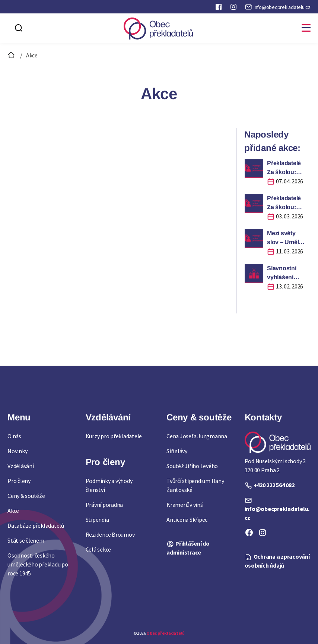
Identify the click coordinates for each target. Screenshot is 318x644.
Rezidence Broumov (110, 534)
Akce (13, 511)
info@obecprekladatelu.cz (282, 7)
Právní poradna (104, 505)
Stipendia (97, 520)
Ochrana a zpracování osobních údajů (277, 561)
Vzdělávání (21, 466)
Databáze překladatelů (36, 525)
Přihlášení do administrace (188, 548)
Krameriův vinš (185, 505)
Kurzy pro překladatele (114, 436)
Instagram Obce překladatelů (234, 8)
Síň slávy (177, 451)
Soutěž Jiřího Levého (192, 466)
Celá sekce (98, 549)
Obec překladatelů (166, 633)
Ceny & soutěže (26, 496)
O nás (14, 436)
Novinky (17, 451)
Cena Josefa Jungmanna (197, 436)
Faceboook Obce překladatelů (219, 8)
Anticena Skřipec (187, 520)
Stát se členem (26, 540)
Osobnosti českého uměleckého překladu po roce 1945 (38, 564)
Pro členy (19, 481)
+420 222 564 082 (274, 485)
